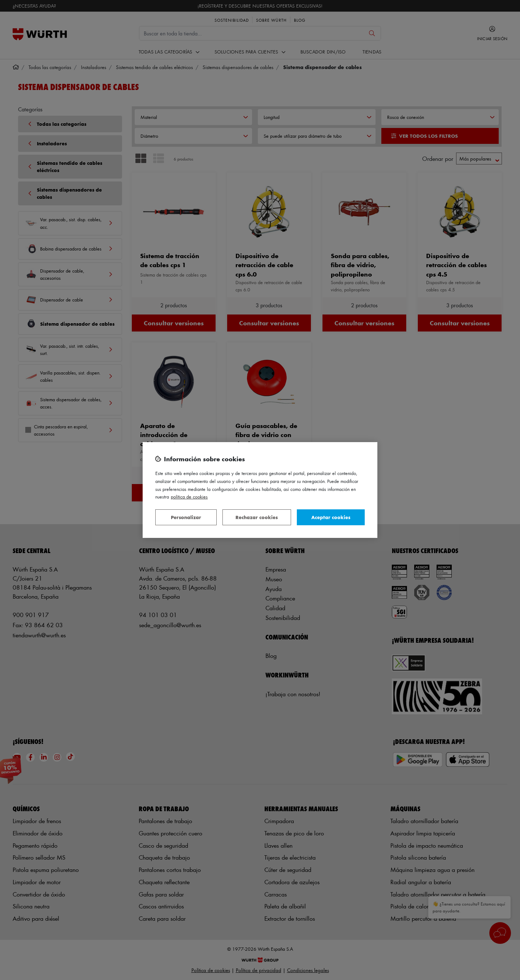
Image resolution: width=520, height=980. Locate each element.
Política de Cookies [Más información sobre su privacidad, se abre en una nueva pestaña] (189, 497)
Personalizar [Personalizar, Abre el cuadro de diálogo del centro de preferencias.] (186, 517)
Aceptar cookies (331, 517)
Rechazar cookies (257, 517)
